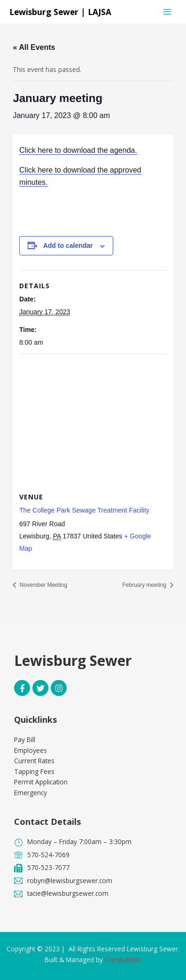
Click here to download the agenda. (78, 150)
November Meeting (43, 585)
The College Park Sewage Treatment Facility (84, 510)
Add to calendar (68, 245)
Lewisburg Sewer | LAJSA (60, 12)
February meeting (145, 585)
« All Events (34, 47)
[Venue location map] (93, 422)
